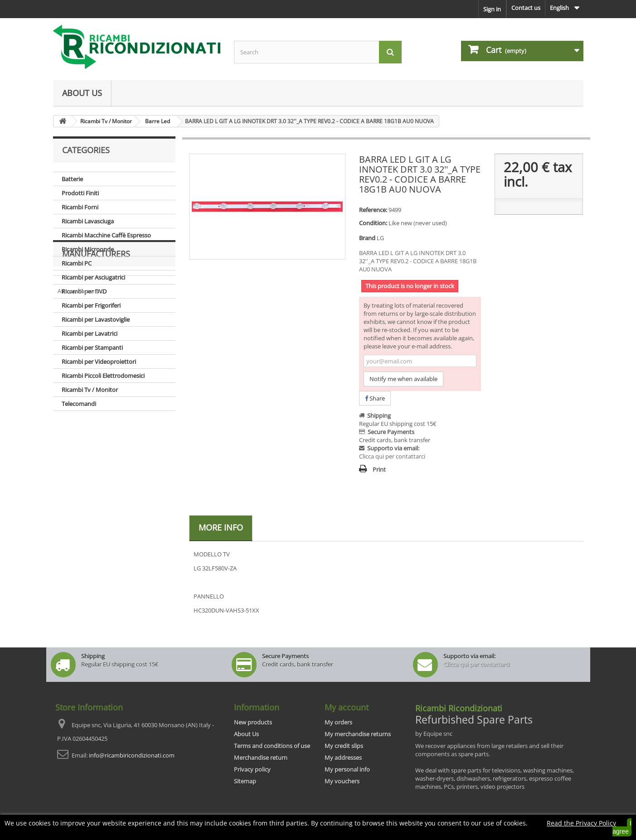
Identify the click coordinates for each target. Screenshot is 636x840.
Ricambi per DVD (84, 291)
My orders (338, 722)
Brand (367, 238)
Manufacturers (96, 438)
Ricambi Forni (80, 207)
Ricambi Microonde (88, 249)
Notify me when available (403, 379)
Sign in (492, 9)
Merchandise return (261, 758)
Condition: (373, 223)
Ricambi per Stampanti (92, 348)
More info (221, 527)
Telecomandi (79, 404)
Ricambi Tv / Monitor (90, 390)
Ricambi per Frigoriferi (91, 305)
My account (347, 707)
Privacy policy (252, 769)
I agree (622, 827)
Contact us (526, 8)
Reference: (373, 210)
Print (379, 469)
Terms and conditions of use (272, 746)
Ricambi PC (77, 263)
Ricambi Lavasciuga (88, 221)
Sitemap (245, 781)
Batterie (72, 179)
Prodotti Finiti (80, 193)
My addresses (343, 758)
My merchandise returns (358, 734)
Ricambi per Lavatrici (90, 333)
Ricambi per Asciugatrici (93, 277)
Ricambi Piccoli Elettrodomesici (103, 376)
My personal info (347, 769)
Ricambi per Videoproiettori (99, 362)
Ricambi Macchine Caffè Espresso (106, 235)
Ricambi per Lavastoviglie (96, 319)
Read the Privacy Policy (581, 823)
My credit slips (344, 746)
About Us (82, 93)
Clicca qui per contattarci (392, 456)
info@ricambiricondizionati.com (132, 755)
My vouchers (342, 781)
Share (375, 398)
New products (253, 722)
